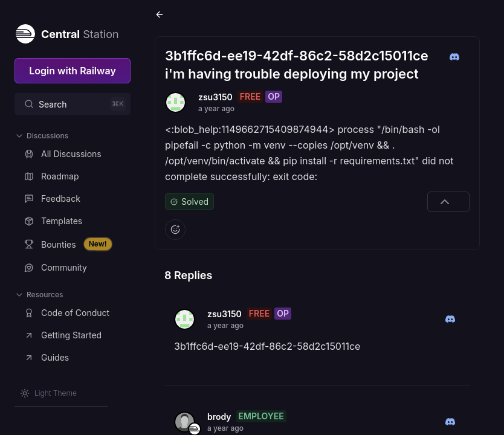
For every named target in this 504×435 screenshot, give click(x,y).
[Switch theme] (48, 393)
